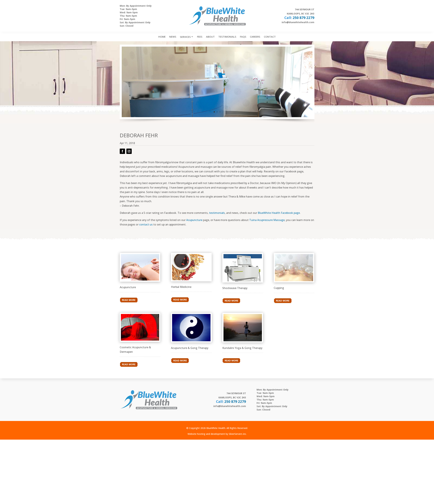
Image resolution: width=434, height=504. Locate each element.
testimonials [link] (217, 213)
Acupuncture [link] (194, 220)
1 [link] (214, 112)
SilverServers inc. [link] (238, 434)
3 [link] (220, 112)
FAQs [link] (243, 37)
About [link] (210, 37)
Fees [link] (200, 37)
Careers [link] (255, 37)
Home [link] (162, 37)
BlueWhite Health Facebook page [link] (279, 213)
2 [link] (217, 112)
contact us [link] (146, 224)
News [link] (173, 37)
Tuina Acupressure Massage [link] (267, 220)
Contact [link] (270, 37)
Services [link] (185, 37)
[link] (140, 280)
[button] (122, 151)
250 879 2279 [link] (303, 18)
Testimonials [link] (227, 37)
